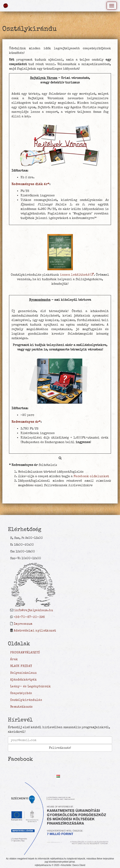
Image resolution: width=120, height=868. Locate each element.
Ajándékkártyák (23, 680)
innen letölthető (77, 275)
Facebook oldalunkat (91, 476)
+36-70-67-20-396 (29, 617)
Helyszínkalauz (23, 673)
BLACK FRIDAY (21, 666)
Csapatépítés (21, 693)
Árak (14, 659)
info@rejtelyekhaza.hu (34, 610)
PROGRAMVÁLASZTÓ (25, 652)
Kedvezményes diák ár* (30, 184)
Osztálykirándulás (26, 700)
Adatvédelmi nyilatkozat (35, 631)
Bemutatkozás (21, 707)
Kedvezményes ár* (26, 422)
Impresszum (23, 624)
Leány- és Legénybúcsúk (30, 686)
